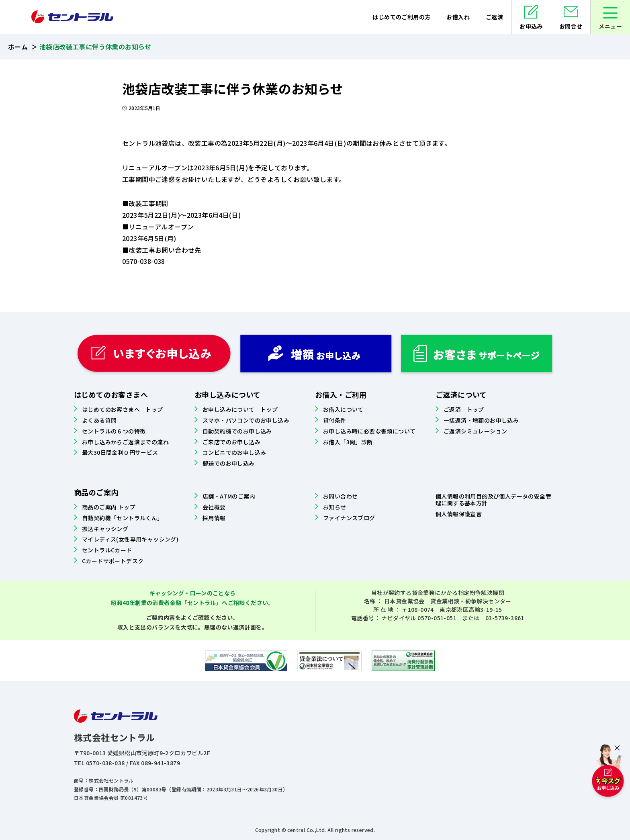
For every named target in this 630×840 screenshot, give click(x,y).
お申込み (531, 26)
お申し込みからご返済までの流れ (125, 442)
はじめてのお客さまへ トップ (123, 409)
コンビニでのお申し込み (234, 452)
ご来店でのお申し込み (231, 442)
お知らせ (335, 507)
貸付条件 (335, 420)
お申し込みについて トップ (240, 409)
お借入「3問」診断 (348, 442)
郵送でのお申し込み (229, 463)
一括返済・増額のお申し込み (481, 420)
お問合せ (571, 26)
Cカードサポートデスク (113, 561)
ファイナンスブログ (349, 518)
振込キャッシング (105, 529)
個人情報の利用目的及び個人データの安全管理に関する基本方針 (493, 500)
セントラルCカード (107, 550)
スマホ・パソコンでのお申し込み (246, 420)
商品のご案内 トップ (109, 507)
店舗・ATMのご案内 (229, 496)
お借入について (343, 409)
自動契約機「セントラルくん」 (123, 518)
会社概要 (214, 507)
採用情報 (214, 518)
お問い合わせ (340, 496)
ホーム (18, 47)
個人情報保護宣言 (459, 514)
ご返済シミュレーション (475, 431)
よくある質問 (99, 420)
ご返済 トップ (464, 409)
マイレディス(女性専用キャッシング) (130, 539)
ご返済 (494, 17)
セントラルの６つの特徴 (114, 431)
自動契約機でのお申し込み (237, 431)
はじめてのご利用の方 (401, 17)
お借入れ (458, 17)
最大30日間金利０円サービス (120, 452)
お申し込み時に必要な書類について (369, 431)
